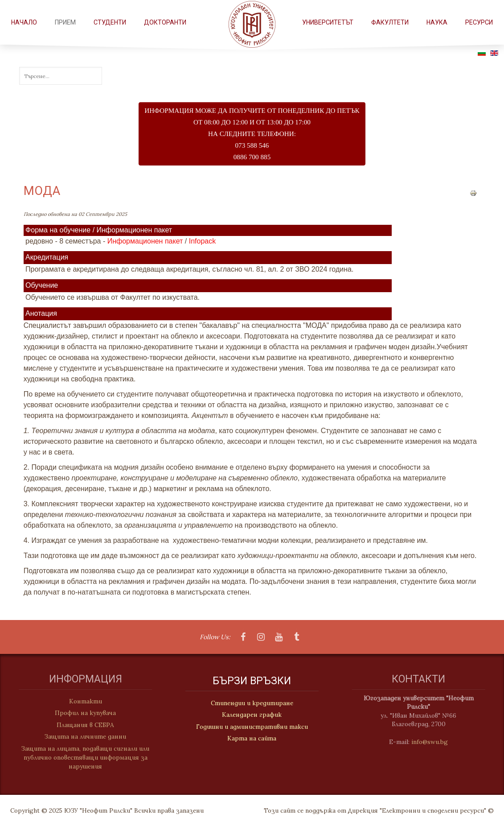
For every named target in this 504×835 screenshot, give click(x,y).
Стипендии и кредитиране (252, 703)
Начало (24, 22)
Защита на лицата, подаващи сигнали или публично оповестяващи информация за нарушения (82, 758)
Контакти (82, 701)
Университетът (328, 22)
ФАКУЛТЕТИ (390, 22)
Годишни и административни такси (252, 727)
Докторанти (165, 22)
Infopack (202, 241)
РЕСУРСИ (479, 22)
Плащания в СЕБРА (82, 725)
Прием (65, 22)
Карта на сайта (252, 739)
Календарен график (252, 715)
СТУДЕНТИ (110, 22)
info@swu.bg (433, 742)
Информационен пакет (145, 241)
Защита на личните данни (82, 736)
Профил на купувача (82, 713)
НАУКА (437, 22)
